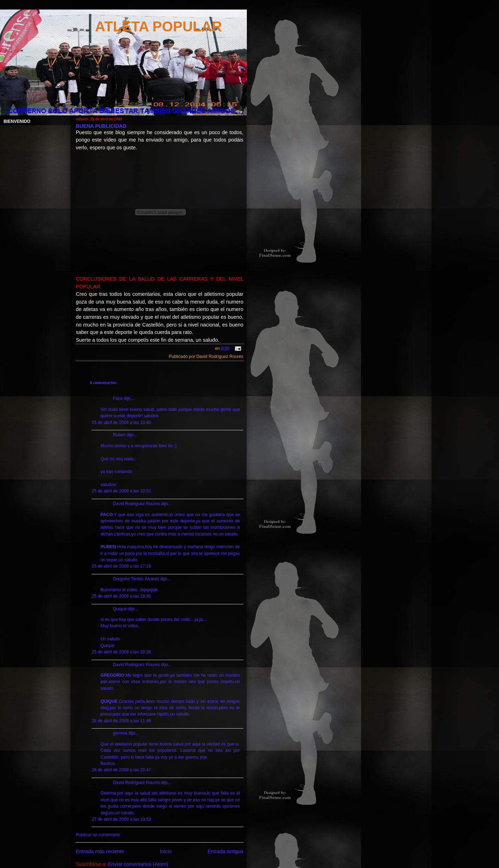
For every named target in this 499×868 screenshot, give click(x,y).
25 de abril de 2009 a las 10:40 (121, 423)
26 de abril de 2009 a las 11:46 (121, 721)
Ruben (119, 435)
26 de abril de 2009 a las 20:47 (121, 770)
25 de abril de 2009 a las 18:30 (121, 596)
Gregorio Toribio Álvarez (136, 579)
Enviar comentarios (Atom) (138, 864)
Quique (120, 609)
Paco (118, 399)
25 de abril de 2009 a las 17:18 (121, 566)
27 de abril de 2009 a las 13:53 (121, 819)
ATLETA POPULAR (159, 26)
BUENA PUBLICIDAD (101, 126)
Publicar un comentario (98, 835)
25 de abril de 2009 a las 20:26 (121, 652)
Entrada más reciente (100, 851)
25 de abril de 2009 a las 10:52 (121, 491)
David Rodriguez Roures (136, 504)
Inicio (166, 851)
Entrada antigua (225, 851)
